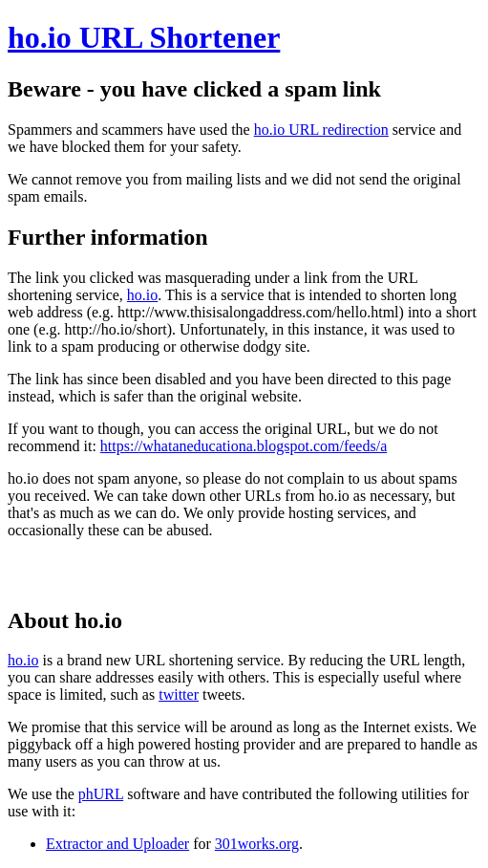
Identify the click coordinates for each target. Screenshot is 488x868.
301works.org (257, 844)
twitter (179, 694)
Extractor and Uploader (117, 844)
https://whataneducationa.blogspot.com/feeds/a (244, 446)
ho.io (142, 295)
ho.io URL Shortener (144, 37)
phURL (101, 794)
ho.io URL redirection (321, 130)
